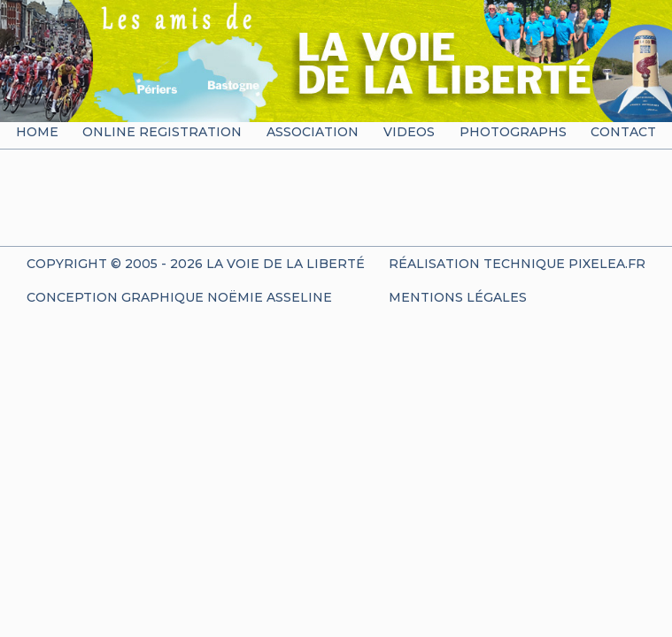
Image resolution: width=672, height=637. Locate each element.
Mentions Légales (458, 297)
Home (37, 132)
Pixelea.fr (607, 264)
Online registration (162, 132)
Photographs (513, 132)
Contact (623, 132)
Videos (409, 132)
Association (313, 132)
